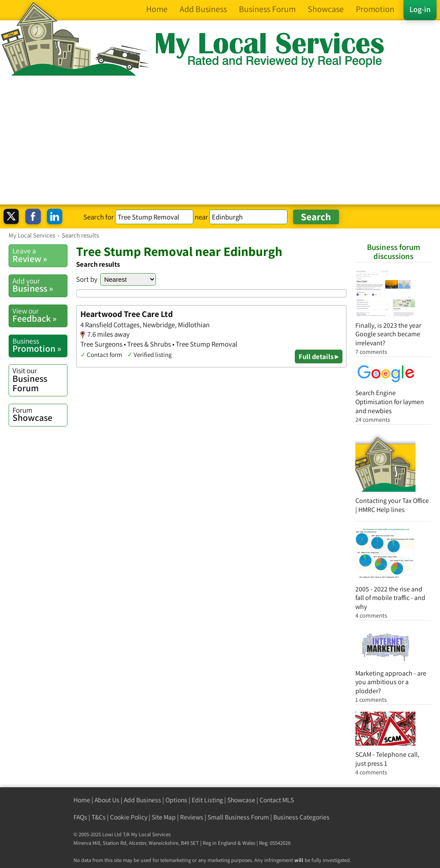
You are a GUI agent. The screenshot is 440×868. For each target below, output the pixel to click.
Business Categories (301, 817)
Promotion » (40, 345)
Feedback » (40, 315)
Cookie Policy (129, 817)
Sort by (87, 279)
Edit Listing (207, 800)
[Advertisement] (220, 140)
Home (82, 800)
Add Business (142, 800)
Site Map (164, 817)
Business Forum (40, 379)
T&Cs (99, 817)
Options (176, 800)
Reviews (192, 817)
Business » (40, 285)
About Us (107, 800)
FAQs (80, 817)
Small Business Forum (238, 817)
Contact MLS (277, 800)
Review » (40, 255)
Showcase (40, 414)
